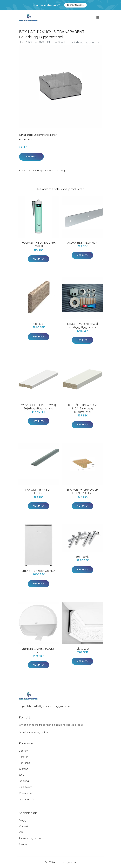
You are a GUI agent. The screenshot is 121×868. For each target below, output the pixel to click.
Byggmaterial (41, 135)
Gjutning (24, 769)
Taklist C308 (83, 649)
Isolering (24, 781)
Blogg (23, 820)
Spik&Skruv (25, 787)
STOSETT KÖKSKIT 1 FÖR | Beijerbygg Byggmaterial (82, 325)
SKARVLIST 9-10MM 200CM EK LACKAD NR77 (83, 491)
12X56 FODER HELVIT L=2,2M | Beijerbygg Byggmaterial (39, 407)
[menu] (98, 17)
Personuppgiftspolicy (31, 838)
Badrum (24, 751)
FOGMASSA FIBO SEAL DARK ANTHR (39, 244)
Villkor (23, 832)
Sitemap (24, 844)
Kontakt (24, 826)
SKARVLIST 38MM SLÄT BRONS (39, 491)
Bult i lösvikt (83, 557)
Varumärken (26, 793)
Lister (53, 135)
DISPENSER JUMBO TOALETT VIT (39, 650)
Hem (22, 42)
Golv (22, 775)
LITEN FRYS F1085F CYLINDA (39, 571)
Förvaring (25, 763)
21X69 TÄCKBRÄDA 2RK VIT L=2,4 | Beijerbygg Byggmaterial (83, 408)
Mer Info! (31, 157)
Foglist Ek (39, 324)
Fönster (23, 757)
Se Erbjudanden (75, 5)
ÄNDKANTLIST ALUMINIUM (82, 243)
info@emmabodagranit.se (34, 732)
